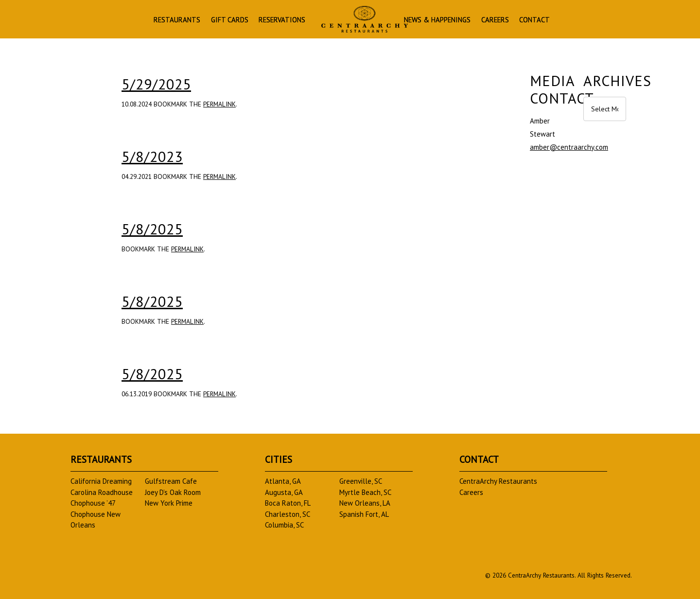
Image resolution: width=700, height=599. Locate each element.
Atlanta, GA (283, 481)
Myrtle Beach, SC (365, 492)
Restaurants (177, 20)
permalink (219, 104)
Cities (279, 459)
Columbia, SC (284, 525)
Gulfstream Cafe (171, 481)
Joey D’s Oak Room (173, 492)
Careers (495, 20)
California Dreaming (101, 481)
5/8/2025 (152, 229)
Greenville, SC (361, 481)
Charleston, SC (288, 514)
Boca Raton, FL (288, 503)
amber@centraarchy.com (569, 147)
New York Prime (169, 503)
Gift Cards (230, 20)
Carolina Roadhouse (102, 492)
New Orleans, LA (365, 503)
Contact (534, 20)
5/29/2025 (156, 84)
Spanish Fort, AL (364, 514)
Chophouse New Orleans (96, 520)
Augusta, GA (284, 492)
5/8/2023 (152, 156)
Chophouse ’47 (93, 503)
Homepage (365, 19)
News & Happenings (437, 20)
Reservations (282, 20)
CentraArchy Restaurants (498, 481)
